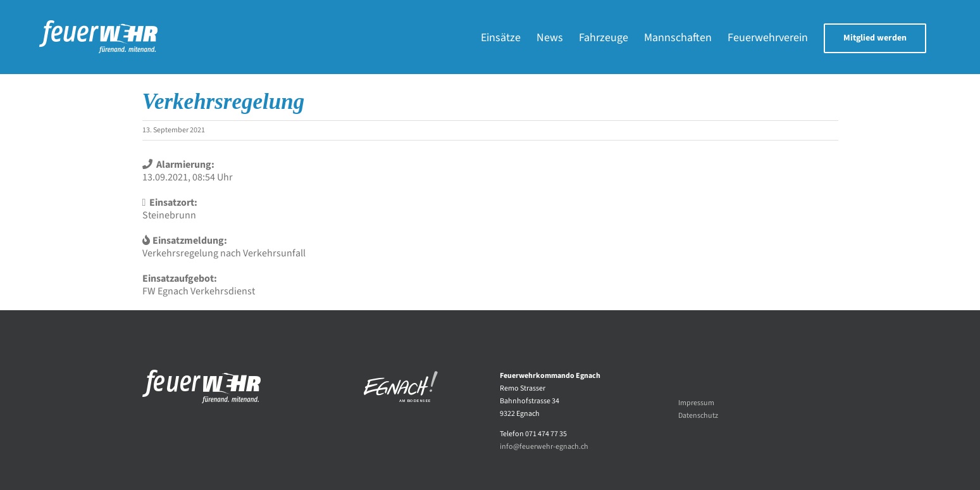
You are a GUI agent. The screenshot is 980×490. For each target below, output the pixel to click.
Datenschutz (698, 416)
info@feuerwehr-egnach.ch (544, 447)
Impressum (696, 403)
